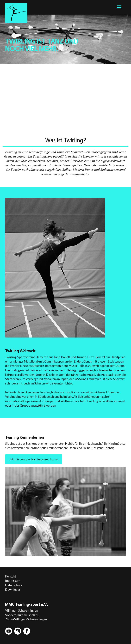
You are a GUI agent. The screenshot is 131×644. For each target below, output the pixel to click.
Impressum (13, 581)
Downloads (13, 590)
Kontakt (11, 576)
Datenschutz (14, 585)
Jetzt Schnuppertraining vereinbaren (34, 459)
